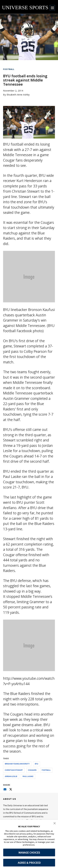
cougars (32, 770)
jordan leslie (11, 776)
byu (37, 764)
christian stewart (14, 770)
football (46, 770)
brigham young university (17, 764)
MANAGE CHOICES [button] (29, 853)
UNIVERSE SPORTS (25, 7)
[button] (55, 823)
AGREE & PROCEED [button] (29, 863)
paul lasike (28, 776)
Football (9, 69)
